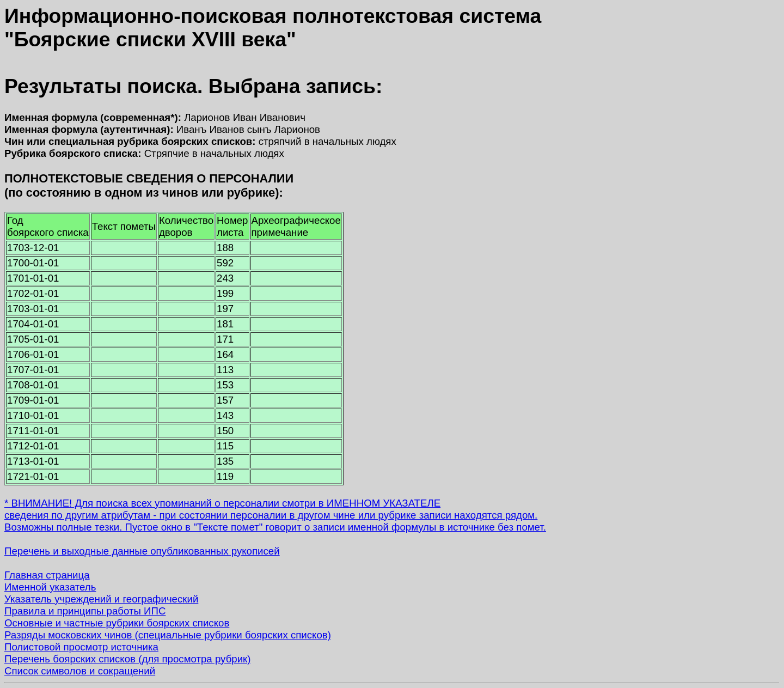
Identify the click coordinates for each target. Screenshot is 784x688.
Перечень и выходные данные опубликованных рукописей (142, 551)
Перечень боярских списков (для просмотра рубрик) (128, 659)
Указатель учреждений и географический (101, 599)
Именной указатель (50, 587)
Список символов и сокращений (80, 671)
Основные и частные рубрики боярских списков (117, 623)
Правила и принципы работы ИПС (85, 611)
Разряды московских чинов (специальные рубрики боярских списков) (168, 635)
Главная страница (47, 575)
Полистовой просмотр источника (81, 647)
